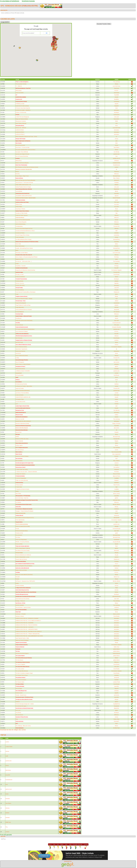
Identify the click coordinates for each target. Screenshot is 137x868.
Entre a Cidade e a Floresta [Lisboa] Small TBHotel (26, 257)
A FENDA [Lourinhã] (20, 104)
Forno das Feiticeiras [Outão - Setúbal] (24, 299)
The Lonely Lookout (20, 669)
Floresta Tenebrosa (20, 290)
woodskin (116, 680)
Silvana (116, 84)
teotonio (117, 417)
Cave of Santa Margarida (21, 222)
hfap (117, 213)
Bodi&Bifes (116, 99)
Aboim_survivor (116, 614)
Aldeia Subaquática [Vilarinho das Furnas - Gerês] (26, 137)
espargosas (117, 515)
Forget (17, 294)
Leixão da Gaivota (19, 395)
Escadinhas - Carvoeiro (21, 266)
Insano (117, 380)
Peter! (117, 546)
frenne (117, 353)
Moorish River (19, 432)
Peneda (17, 529)
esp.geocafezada (116, 542)
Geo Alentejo (117, 152)
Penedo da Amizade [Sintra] (21, 531)
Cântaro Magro (19, 207)
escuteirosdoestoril (116, 323)
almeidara (116, 233)
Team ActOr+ (116, 119)
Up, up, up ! (18, 710)
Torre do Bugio (19, 688)
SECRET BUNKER (20, 605)
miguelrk (117, 104)
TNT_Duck (117, 202)
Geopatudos (116, 706)
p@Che (117, 366)
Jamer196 (117, 288)
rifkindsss (116, 215)
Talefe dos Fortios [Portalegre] (22, 640)
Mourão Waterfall (19, 441)
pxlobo (116, 316)
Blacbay (117, 507)
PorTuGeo (116, 257)
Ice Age (17, 358)
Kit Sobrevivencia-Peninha (21, 384)
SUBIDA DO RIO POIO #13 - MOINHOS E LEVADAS (27, 618)
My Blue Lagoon (19, 445)
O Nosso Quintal (19, 485)
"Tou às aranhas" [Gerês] (21, 84)
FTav (7, 827)
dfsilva (117, 443)
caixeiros (117, 557)
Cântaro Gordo (19, 204)
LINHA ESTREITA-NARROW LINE (23, 397)
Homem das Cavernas (20, 351)
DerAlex (117, 592)
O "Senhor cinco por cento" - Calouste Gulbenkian (26, 472)
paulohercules (117, 154)
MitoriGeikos (8, 770)
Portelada (117, 183)
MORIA (17, 437)
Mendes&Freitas (116, 176)
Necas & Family (117, 474)
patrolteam (116, 483)
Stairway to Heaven (20, 616)
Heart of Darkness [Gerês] (21, 347)
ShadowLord (116, 292)
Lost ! (17, 404)
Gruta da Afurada (19, 325)
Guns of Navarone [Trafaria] (21, 331)
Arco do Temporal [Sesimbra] (22, 156)
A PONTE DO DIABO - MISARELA (23, 110)
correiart (116, 373)
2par (116, 487)
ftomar (117, 209)
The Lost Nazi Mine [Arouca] (22, 671)
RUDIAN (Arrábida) (20, 586)
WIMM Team (8, 822)
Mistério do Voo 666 (20, 419)
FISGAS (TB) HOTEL (20, 285)
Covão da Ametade (20, 237)
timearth (116, 97)
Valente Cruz (117, 577)
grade (116, 259)
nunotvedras (117, 101)
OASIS (17, 491)
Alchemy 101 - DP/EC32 (21, 128)
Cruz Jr (117, 564)
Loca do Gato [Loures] (20, 402)
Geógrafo (116, 432)
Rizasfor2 (116, 480)
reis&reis (7, 832)
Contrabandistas (19, 226)
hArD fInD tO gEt (19, 342)
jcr (117, 137)
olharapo (117, 526)
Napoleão (117, 283)
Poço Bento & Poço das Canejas (23, 550)
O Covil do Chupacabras (21, 478)
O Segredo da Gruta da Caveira (22, 489)
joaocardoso (116, 351)
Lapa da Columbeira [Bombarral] (22, 391)
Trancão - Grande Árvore (21, 695)
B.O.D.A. (117, 91)
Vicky (17, 719)
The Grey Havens (19, 660)
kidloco (116, 244)
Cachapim (117, 640)
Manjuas (117, 356)
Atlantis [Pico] (18, 161)
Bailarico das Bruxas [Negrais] (22, 163)
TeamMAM (117, 95)
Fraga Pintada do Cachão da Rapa (23, 305)
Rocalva (17, 579)
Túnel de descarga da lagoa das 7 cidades (25, 704)
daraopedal (117, 310)
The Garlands (117, 312)
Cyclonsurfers (117, 115)
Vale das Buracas (19, 715)
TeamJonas (116, 88)
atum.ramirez (116, 362)
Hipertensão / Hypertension (21, 349)
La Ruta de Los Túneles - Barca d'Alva (24, 386)
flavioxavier (117, 550)
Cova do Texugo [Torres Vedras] (22, 235)
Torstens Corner (19, 693)
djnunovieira (117, 428)
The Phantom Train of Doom (22, 675)
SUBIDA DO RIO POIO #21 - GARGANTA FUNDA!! (27, 629)
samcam (117, 586)
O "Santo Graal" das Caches (22, 469)
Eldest (17, 250)
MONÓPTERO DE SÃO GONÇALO (23, 421)
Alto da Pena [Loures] (20, 145)
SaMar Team (116, 647)
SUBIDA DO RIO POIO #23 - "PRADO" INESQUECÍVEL (28, 634)
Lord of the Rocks (116, 86)
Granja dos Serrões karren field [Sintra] (24, 320)
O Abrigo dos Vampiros (20, 474)
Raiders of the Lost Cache (21, 570)
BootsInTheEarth (117, 198)
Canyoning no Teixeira (20, 209)
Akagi (117, 588)
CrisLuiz (116, 345)
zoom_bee (117, 117)
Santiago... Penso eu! (20, 601)
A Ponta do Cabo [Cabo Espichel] (23, 108)
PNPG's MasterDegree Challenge (23, 548)
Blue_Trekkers (117, 178)
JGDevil (117, 301)
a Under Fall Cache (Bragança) (22, 117)
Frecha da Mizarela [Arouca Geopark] (24, 310)
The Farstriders (117, 261)
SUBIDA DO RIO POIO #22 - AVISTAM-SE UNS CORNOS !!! (29, 632)
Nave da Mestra (19, 461)
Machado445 (117, 518)
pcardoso (117, 340)
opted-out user (9, 789)
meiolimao (116, 509)
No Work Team (116, 728)
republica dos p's (116, 158)
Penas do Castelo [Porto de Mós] (23, 526)
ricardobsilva (116, 303)
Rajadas (116, 441)
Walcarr (117, 603)
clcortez (116, 145)
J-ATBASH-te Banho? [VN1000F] (23, 371)
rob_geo (116, 555)
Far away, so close (20, 274)
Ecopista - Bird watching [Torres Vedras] (24, 248)
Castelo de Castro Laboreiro (22, 215)
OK (47, 33)
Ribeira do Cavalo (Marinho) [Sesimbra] (24, 575)
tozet (116, 511)
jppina (117, 710)
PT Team (117, 211)
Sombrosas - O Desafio (21, 614)
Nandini (117, 318)
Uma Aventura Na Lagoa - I (21, 706)
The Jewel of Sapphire (20, 664)
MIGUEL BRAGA (117, 504)
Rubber (17, 583)
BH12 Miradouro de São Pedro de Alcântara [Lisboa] (27, 167)
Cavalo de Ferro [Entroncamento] (23, 220)
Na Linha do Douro (20, 450)
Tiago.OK (116, 688)
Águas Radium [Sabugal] (21, 123)
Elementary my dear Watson (22, 253)
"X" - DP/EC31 (19, 86)
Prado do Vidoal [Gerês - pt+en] (22, 557)
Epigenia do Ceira (19, 259)
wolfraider (8, 818)
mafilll (7, 756)
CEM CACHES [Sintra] (20, 224)
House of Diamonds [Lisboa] (22, 356)
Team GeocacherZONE (116, 452)
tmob (116, 108)
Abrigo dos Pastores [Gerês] (22, 119)
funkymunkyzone (117, 653)
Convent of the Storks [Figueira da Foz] (24, 228)
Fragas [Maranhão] (20, 307)
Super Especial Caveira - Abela (22, 638)
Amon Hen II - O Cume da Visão (22, 147)
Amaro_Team (117, 719)
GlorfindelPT (117, 721)
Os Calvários (18, 502)
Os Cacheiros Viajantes (117, 270)
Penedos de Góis (19, 533)
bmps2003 (8, 775)
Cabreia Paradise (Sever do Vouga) (23, 187)
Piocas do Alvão (19, 544)
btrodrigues (117, 112)
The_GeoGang (117, 82)
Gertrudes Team (117, 500)
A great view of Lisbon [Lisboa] (22, 106)
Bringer (117, 296)
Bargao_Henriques (116, 423)
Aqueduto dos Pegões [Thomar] (22, 154)
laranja (7, 794)
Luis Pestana (117, 491)
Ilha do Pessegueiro (20, 362)
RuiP (116, 458)
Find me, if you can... (20, 283)
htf (116, 430)
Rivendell (18, 577)
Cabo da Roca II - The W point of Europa (24, 183)
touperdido (116, 193)
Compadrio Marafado (117, 327)
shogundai (117, 469)
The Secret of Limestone (21, 680)
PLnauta (117, 290)
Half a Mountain (19, 338)
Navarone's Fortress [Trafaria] (22, 456)
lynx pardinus (117, 467)
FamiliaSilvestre (30, 6)
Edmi (117, 143)
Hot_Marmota (117, 410)
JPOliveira (116, 161)
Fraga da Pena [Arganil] (21, 303)
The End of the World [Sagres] (22, 653)
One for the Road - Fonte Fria (22, 498)
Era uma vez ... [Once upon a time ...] (24, 261)
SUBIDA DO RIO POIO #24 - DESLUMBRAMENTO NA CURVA (29, 636)
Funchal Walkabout (20, 312)
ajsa (116, 522)
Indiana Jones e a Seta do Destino (23, 364)
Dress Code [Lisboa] (20, 246)
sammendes (116, 93)
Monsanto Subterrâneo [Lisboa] (22, 423)
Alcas (117, 126)
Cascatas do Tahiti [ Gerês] (21, 213)
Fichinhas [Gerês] (19, 281)
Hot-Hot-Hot (18, 353)
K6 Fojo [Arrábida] (19, 375)
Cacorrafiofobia (19, 191)
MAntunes (117, 174)
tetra (116, 360)
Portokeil (117, 404)
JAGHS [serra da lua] (20, 369)
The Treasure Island (20, 682)
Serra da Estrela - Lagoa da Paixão (23, 607)
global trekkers (117, 649)
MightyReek (116, 189)
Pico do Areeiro (19, 535)
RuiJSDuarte (116, 375)
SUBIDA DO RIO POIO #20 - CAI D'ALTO (24, 627)
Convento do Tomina (20, 233)
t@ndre (116, 191)
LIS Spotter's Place (20, 399)
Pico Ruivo (18, 537)
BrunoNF (116, 268)
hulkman (117, 568)
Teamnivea (117, 172)
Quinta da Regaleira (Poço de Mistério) (24, 566)
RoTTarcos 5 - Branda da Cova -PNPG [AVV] (25, 581)
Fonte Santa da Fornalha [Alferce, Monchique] (25, 292)
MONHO (116, 185)
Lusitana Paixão (116, 682)
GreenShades (116, 274)
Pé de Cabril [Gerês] (20, 520)
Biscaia (17, 172)
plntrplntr (117, 281)
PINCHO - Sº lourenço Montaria (22, 542)
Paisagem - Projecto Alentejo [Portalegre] (24, 511)
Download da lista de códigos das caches (13, 730)
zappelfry (117, 693)
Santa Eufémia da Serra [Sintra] (22, 599)
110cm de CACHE (19, 93)
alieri (117, 141)
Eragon (17, 264)
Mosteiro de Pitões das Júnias (22, 439)
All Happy (117, 266)
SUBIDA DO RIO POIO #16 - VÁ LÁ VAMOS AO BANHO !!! (28, 621)
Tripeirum (18, 702)
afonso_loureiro (116, 494)
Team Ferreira (116, 485)
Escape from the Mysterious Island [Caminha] (25, 270)
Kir (117, 382)
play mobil (117, 320)
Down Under (18, 244)
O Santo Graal (19, 487)
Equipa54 (117, 106)
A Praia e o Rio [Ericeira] (21, 112)
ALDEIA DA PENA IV (20, 134)
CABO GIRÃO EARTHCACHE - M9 (23, 185)
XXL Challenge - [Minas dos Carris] (23, 726)
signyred (117, 196)
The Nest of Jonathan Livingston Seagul (24, 673)
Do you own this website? (28, 33)
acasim (117, 200)
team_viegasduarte (117, 454)
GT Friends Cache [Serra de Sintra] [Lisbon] (25, 329)
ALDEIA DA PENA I (20, 130)
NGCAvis (117, 307)
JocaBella (116, 478)
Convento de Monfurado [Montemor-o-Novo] (25, 231)
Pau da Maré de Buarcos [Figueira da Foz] (25, 518)
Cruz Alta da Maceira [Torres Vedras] (23, 239)
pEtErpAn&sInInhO (117, 596)
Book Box (18, 174)
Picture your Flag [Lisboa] (21, 540)
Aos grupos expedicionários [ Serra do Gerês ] (25, 150)
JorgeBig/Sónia (117, 704)
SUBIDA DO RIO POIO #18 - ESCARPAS (24, 623)
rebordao (116, 590)
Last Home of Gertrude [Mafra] (22, 393)
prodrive (116, 167)
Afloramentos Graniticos (21, 121)
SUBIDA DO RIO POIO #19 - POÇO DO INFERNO (26, 625)
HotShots (117, 384)
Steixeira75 (117, 180)
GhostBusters (18, 318)
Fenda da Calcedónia (20, 277)
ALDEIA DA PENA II (20, 132)
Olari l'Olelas (18, 494)
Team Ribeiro (117, 147)
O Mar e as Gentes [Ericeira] (22, 480)
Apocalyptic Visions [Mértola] (22, 152)
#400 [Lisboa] (18, 91)
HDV (117, 231)
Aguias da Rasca (117, 476)
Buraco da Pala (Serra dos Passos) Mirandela (25, 180)
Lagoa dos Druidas (20, 388)
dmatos (116, 399)
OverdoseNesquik (117, 529)
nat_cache (117, 204)
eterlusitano (117, 110)
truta (116, 123)
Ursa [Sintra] (18, 713)
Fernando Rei (117, 226)
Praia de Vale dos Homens (21, 559)
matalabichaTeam (116, 163)
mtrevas (117, 139)
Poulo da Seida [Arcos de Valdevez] (23, 555)
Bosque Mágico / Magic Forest (22, 176)
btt (116, 169)
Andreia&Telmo (117, 239)
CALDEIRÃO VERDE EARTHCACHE (24, 196)
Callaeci (117, 415)
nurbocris (117, 463)
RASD (117, 121)
